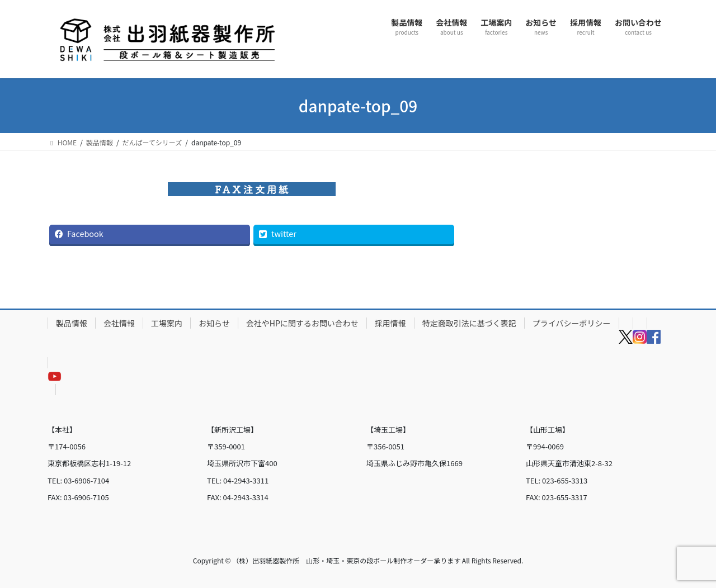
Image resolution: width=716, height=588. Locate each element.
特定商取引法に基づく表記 (469, 323)
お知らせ (214, 323)
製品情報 (72, 323)
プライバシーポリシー (572, 323)
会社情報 (119, 323)
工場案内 (167, 323)
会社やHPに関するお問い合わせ (302, 323)
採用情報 (390, 323)
